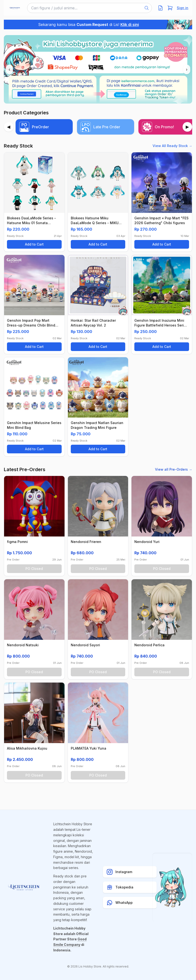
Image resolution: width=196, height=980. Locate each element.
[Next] (187, 127)
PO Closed (34, 569)
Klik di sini (130, 25)
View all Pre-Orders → (174, 469)
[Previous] (9, 127)
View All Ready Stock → (172, 146)
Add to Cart (34, 244)
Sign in (183, 8)
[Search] (147, 8)
